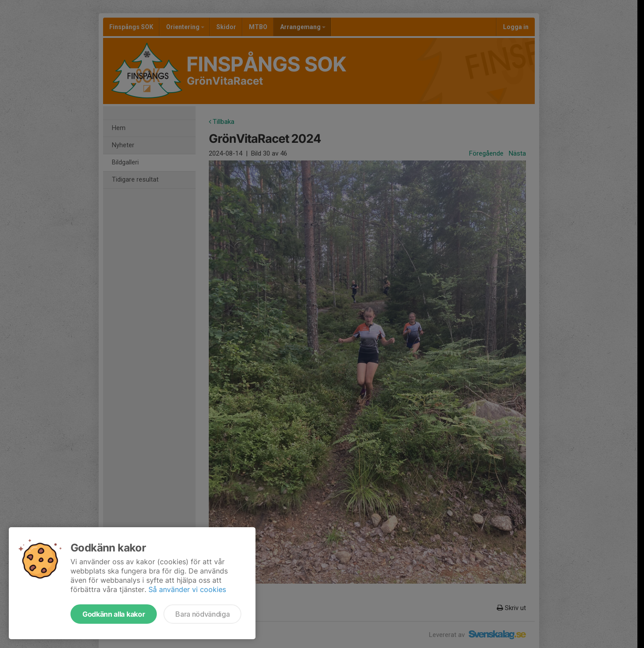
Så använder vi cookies (187, 589)
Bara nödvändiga (202, 614)
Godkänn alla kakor (114, 614)
